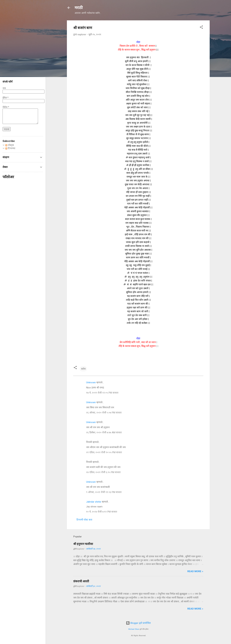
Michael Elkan (134, 629)
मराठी (79, 8)
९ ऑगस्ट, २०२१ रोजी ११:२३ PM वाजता (104, 492)
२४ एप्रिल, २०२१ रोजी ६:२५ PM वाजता (103, 472)
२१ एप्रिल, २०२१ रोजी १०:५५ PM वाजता (104, 452)
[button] (201, 28)
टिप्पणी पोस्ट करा (84, 520)
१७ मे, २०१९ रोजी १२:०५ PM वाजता (102, 393)
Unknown (91, 382)
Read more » (195, 571)
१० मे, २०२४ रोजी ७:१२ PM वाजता (102, 512)
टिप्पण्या (10, 148)
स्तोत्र (83, 369)
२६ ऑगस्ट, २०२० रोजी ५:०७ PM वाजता (104, 413)
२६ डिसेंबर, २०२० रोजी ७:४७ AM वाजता (104, 432)
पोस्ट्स (10, 145)
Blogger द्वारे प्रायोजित (138, 623)
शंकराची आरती (81, 581)
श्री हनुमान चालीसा (83, 544)
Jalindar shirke (94, 502)
